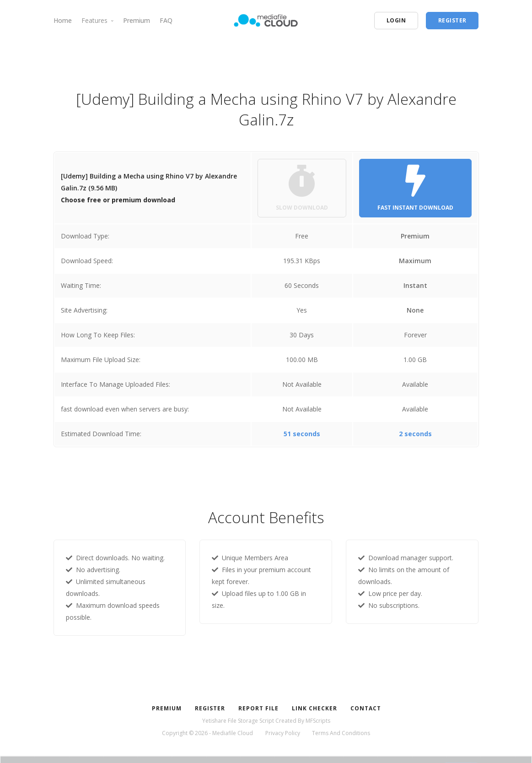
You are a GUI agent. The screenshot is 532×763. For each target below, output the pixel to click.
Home (63, 20)
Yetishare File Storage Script (238, 721)
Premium (137, 20)
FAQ (166, 20)
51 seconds (302, 434)
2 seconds (415, 434)
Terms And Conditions (341, 733)
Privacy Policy (283, 733)
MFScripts (318, 721)
